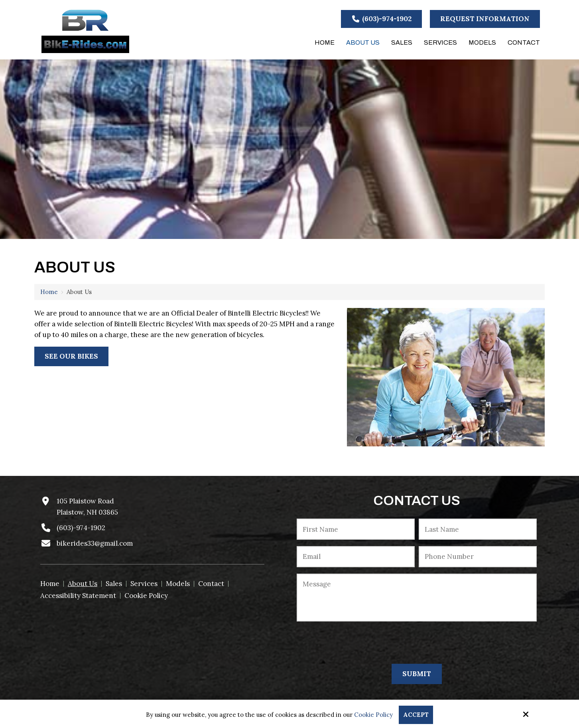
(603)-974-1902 (382, 19)
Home (49, 292)
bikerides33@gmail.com (95, 543)
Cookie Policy (373, 715)
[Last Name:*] (478, 529)
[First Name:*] (356, 529)
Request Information (485, 19)
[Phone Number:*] (478, 557)
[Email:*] (356, 557)
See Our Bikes (71, 356)
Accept (416, 715)
